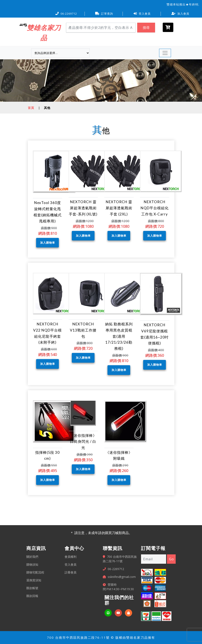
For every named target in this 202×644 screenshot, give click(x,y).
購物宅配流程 (35, 572)
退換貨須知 (34, 580)
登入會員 (142, 14)
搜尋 (146, 28)
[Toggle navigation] (165, 53)
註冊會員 (71, 572)
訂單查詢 (104, 14)
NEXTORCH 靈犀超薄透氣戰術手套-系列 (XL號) (83, 208)
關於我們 (32, 557)
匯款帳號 (32, 588)
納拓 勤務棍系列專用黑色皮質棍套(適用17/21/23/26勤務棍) (119, 336)
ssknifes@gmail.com (122, 577)
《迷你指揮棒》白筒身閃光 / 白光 (83, 442)
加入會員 (180, 14)
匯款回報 (32, 596)
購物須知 (32, 564)
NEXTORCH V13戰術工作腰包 (83, 330)
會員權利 (71, 557)
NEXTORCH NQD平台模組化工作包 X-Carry (155, 208)
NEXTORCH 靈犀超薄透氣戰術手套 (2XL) (119, 208)
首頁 (31, 108)
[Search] (101, 28)
